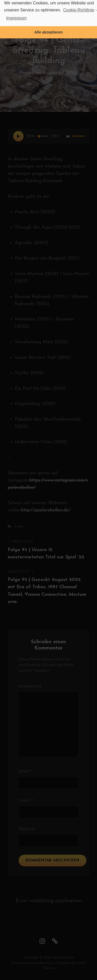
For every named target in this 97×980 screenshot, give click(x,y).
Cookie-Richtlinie (79, 10)
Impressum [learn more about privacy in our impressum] (16, 18)
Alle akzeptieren (49, 32)
